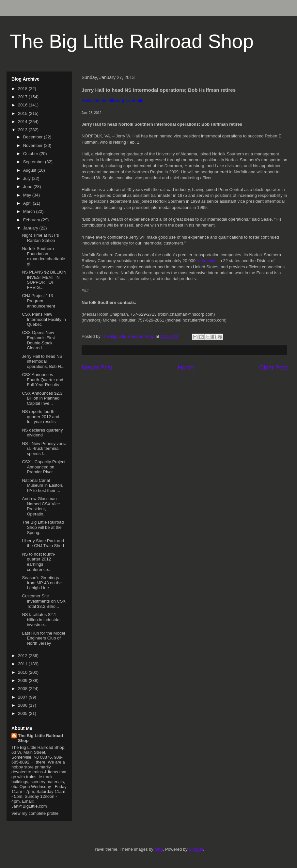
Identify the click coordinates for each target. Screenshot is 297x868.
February (32, 220)
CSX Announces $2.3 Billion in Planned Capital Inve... (42, 398)
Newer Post (97, 368)
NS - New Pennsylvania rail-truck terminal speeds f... (44, 449)
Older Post (273, 368)
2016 (23, 105)
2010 (23, 672)
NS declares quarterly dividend (42, 433)
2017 (23, 97)
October (31, 154)
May (28, 195)
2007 (23, 697)
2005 (23, 713)
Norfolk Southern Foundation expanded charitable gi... (43, 256)
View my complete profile (35, 813)
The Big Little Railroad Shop (132, 41)
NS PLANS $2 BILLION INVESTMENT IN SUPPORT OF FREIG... (44, 280)
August (30, 170)
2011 (23, 664)
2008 (23, 689)
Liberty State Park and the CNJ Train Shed (43, 543)
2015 (23, 113)
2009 (23, 680)
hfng (158, 849)
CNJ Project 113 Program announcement (38, 301)
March (30, 211)
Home (186, 368)
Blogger (196, 849)
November (34, 145)
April (28, 203)
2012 (23, 656)
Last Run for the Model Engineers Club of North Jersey (43, 638)
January (31, 228)
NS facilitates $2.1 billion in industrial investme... (41, 620)
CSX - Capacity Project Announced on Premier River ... (44, 467)
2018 (23, 89)
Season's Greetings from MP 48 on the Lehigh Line (42, 583)
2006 (23, 705)
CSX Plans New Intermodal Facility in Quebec (44, 319)
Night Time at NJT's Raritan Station (40, 238)
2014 (23, 122)
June (28, 187)
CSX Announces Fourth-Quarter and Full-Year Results (42, 380)
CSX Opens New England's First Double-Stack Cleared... (38, 340)
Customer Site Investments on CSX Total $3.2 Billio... (44, 601)
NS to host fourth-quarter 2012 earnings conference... (39, 562)
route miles (207, 261)
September (34, 162)
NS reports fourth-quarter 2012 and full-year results (40, 417)
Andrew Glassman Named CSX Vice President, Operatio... (41, 506)
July (28, 178)
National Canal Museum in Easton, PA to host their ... (42, 485)
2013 (23, 130)
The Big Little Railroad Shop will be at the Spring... (43, 527)
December (34, 137)
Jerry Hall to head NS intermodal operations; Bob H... (43, 361)
